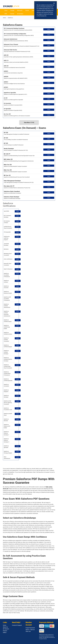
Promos (5, 631)
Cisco (6, 10)
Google (12, 10)
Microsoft (20, 10)
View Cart (28, 631)
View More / (29, 123)
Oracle (27, 10)
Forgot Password (30, 628)
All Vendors (20, 14)
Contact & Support (17, 625)
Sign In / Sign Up (30, 630)
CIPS (6, 14)
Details (49, 29)
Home (4, 18)
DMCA (5, 632)
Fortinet (12, 14)
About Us (5, 627)
